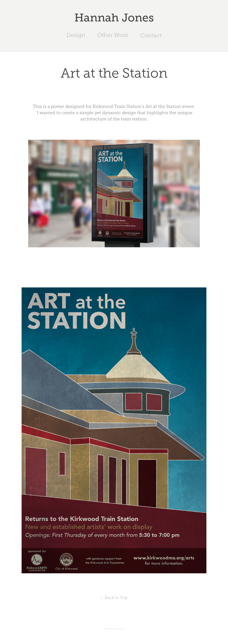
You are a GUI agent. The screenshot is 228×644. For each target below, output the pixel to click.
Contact (151, 35)
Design (76, 35)
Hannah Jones (114, 18)
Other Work (113, 35)
